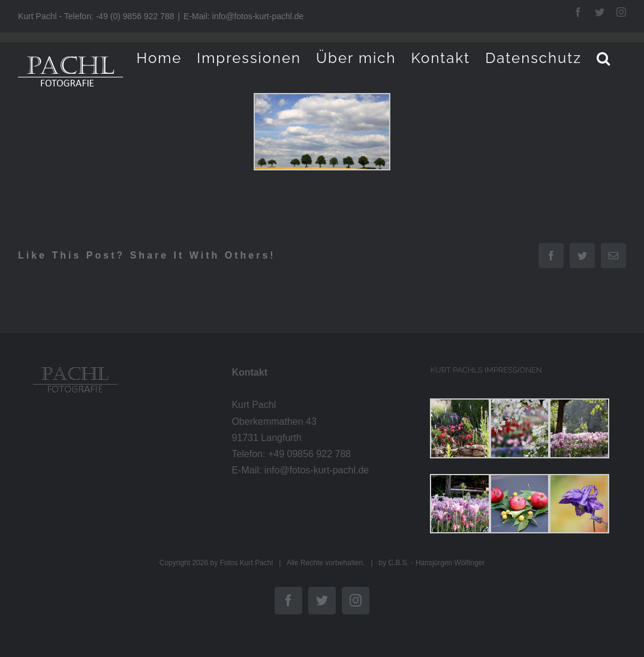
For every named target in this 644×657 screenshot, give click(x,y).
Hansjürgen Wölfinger (450, 563)
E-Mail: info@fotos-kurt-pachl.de (243, 16)
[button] (604, 58)
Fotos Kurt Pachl (246, 563)
